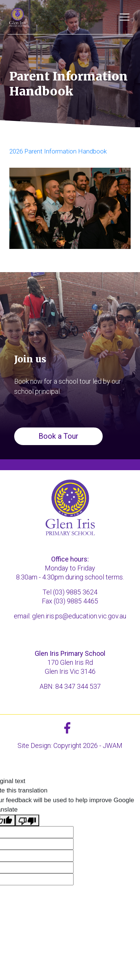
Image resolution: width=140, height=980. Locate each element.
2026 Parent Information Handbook (58, 151)
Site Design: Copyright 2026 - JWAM (70, 745)
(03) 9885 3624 (75, 592)
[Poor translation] (27, 821)
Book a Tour (58, 436)
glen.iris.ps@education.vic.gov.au (79, 616)
